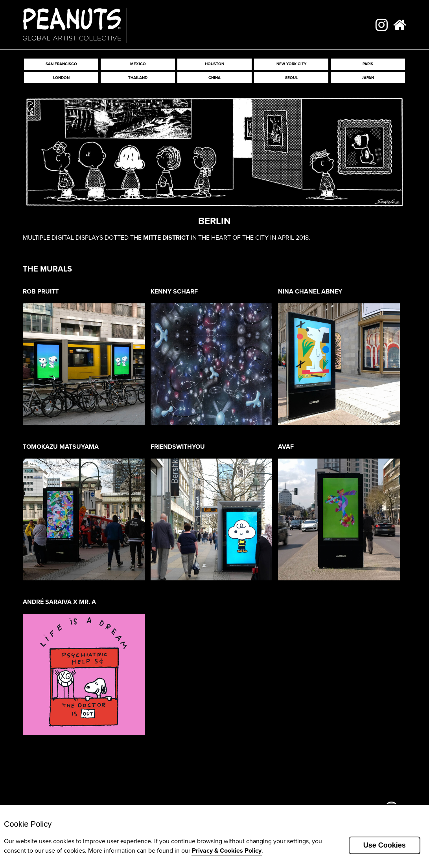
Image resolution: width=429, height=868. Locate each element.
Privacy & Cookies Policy (227, 851)
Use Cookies (385, 845)
